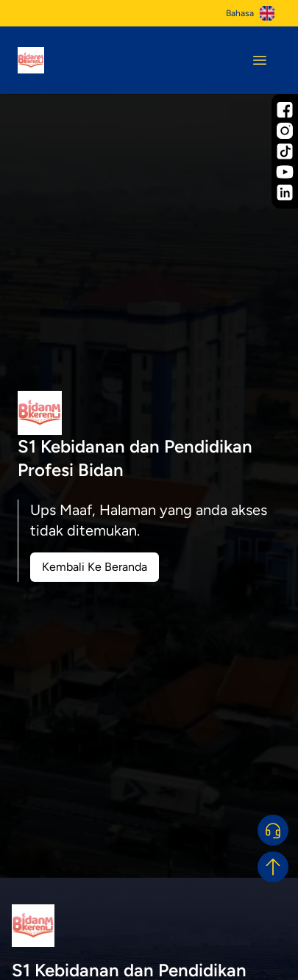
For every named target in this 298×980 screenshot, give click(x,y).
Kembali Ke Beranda (95, 567)
